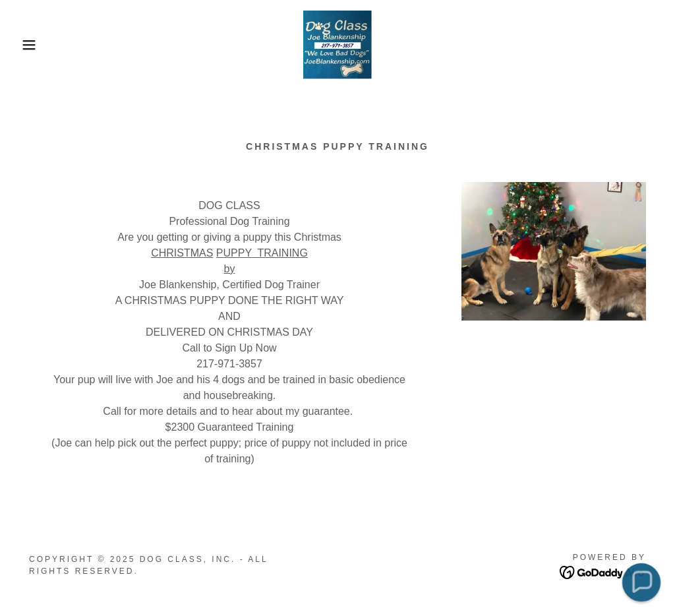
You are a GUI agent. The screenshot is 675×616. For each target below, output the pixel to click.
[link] (337, 44)
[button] (34, 45)
